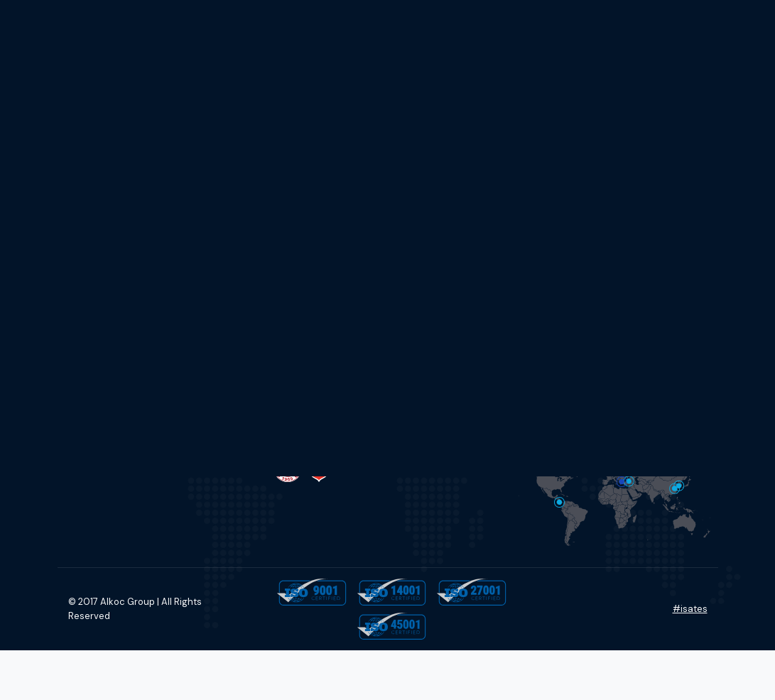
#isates (690, 609)
